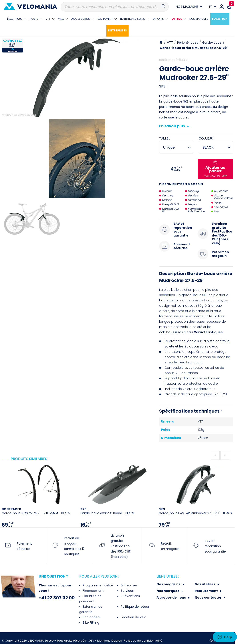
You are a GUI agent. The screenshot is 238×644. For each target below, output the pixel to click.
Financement (93, 591)
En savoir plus (174, 126)
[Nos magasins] (189, 7)
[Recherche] (115, 7)
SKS (162, 86)
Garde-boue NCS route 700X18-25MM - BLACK (36, 511)
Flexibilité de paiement (90, 599)
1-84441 (182, 60)
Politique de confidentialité (143, 641)
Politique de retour (135, 607)
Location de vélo (133, 617)
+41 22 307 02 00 (57, 598)
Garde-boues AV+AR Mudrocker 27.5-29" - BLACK (196, 511)
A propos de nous (172, 597)
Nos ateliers (205, 584)
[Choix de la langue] (213, 7)
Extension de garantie (91, 609)
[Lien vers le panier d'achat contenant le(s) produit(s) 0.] (229, 7)
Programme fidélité (97, 585)
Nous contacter (208, 597)
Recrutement (207, 591)
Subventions (130, 596)
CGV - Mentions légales (105, 641)
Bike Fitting (91, 623)
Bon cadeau (92, 617)
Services (127, 591)
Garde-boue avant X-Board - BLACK (108, 511)
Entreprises (129, 585)
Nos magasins (169, 584)
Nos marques (168, 591)
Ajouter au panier (215, 169)
